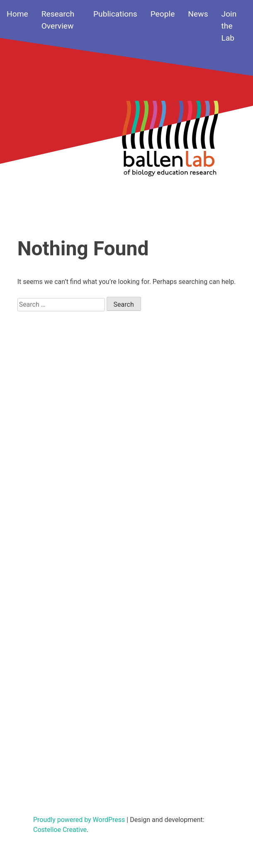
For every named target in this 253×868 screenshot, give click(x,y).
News (198, 14)
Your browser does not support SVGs (170, 144)
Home (17, 14)
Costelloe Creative (60, 830)
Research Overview (58, 20)
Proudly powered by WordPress (80, 820)
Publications (115, 14)
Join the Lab (229, 26)
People (163, 14)
